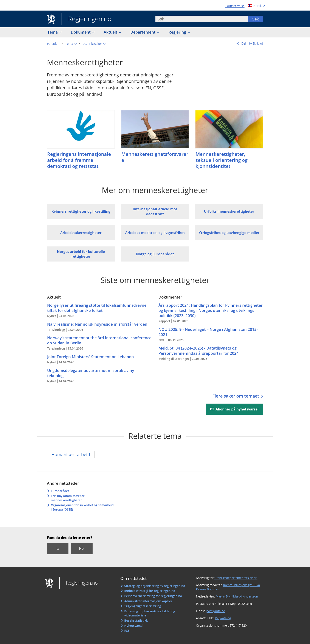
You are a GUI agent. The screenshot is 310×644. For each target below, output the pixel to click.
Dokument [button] (81, 32)
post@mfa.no (216, 611)
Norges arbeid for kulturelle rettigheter (81, 254)
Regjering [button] (178, 32)
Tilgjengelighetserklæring (143, 606)
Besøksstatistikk (136, 620)
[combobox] (202, 19)
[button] (71, 44)
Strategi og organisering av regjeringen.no (155, 586)
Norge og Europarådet (155, 254)
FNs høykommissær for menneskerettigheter (68, 498)
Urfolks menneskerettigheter (229, 211)
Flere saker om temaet (236, 396)
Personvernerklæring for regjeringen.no (153, 596)
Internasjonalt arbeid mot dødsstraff (155, 211)
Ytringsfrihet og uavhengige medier (229, 233)
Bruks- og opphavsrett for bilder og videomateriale (150, 613)
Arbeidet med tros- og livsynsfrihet (155, 233)
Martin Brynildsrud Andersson (237, 596)
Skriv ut (258, 43)
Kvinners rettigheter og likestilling (81, 211)
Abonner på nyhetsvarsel (237, 409)
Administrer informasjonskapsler (148, 601)
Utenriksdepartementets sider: (236, 578)
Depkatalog (223, 618)
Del (243, 43)
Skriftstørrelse (235, 6)
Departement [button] (143, 32)
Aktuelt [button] (111, 32)
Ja (58, 548)
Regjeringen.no (87, 19)
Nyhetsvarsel (134, 626)
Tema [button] (53, 32)
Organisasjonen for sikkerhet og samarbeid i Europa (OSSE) (82, 507)
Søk (256, 19)
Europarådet (60, 491)
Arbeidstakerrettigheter (81, 233)
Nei (82, 548)
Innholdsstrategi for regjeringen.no (150, 591)
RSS (127, 631)
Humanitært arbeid (71, 454)
